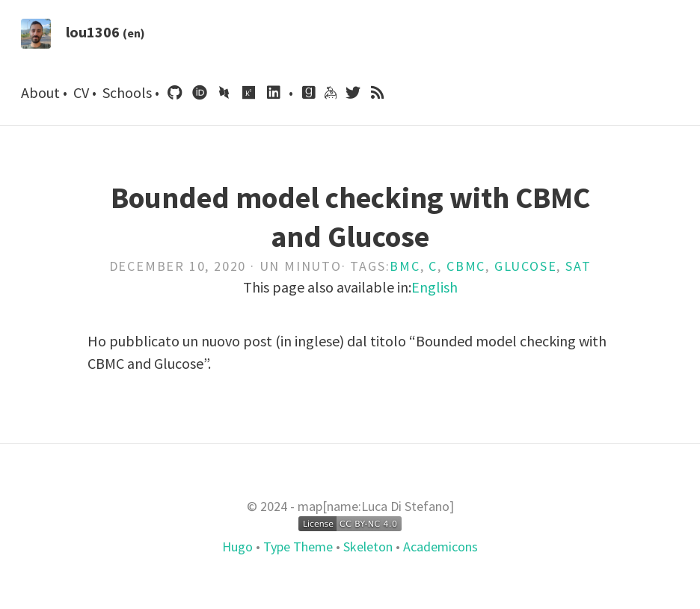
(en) (134, 33)
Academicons (439, 547)
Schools (129, 92)
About (42, 92)
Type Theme (298, 547)
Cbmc (466, 266)
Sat (578, 266)
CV (83, 92)
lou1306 (93, 32)
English (435, 287)
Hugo (239, 547)
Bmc (405, 266)
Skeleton (368, 547)
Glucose (526, 266)
